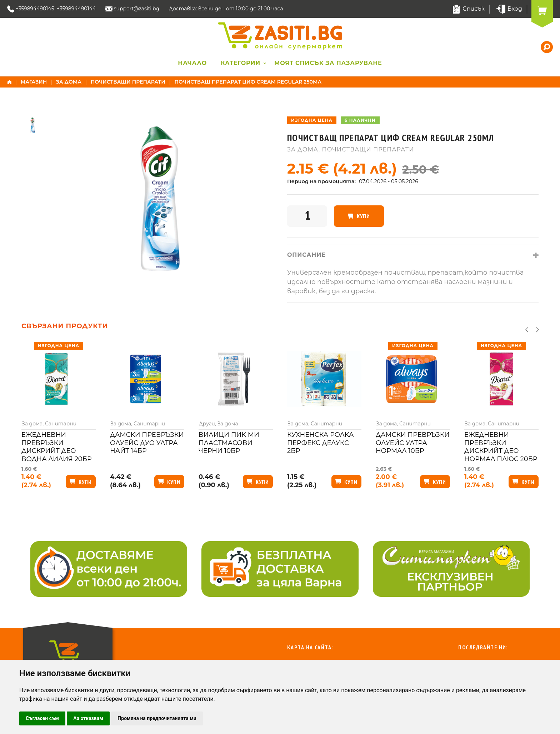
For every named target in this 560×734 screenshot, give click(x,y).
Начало (192, 63)
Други (207, 424)
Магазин (34, 82)
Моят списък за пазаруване (328, 63)
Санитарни (61, 424)
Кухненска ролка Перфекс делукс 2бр (320, 443)
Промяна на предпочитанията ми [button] (157, 718)
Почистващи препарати (128, 82)
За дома (69, 82)
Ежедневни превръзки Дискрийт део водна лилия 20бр (57, 447)
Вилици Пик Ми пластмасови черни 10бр (229, 443)
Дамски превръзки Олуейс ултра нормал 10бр (413, 443)
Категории (241, 63)
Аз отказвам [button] (88, 718)
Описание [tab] (306, 255)
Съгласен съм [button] (42, 718)
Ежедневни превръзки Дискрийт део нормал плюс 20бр (501, 447)
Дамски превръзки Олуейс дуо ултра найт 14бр (147, 443)
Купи (363, 216)
